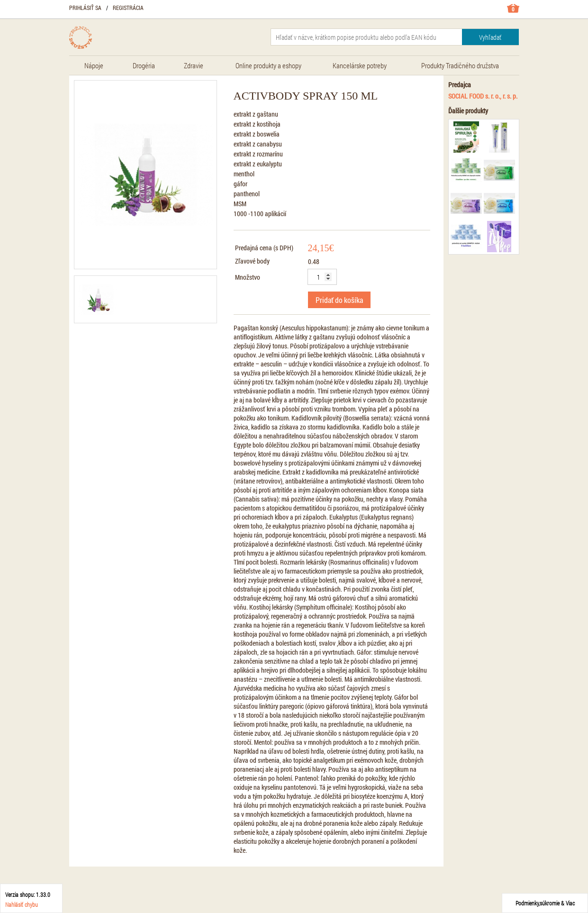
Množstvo (248, 277)
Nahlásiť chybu (22, 904)
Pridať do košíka (339, 300)
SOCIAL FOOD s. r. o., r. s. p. (483, 96)
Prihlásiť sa (85, 8)
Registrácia (128, 8)
